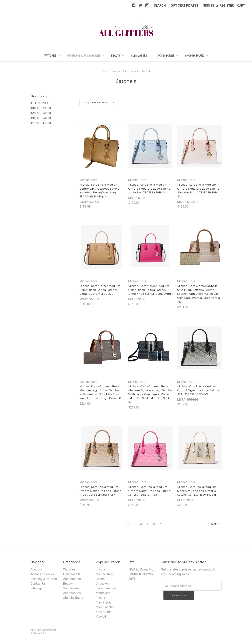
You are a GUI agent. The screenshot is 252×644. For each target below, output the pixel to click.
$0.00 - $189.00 (39, 103)
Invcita (100, 598)
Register (227, 5)
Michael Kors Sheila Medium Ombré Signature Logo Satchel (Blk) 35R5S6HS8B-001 (199, 390)
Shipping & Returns (44, 579)
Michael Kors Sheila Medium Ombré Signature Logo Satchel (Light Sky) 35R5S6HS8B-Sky (150, 189)
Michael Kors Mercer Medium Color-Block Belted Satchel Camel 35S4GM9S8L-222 (100, 290)
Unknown (102, 584)
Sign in (209, 5)
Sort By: (86, 102)
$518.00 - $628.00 (41, 123)
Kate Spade (104, 612)
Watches (52, 56)
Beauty (117, 56)
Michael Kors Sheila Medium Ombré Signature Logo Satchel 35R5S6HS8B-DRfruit (150, 491)
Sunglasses (141, 56)
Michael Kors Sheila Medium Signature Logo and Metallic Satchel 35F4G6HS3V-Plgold (197, 491)
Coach (100, 579)
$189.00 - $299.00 (41, 108)
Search (160, 5)
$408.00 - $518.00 (41, 118)
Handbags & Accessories (85, 56)
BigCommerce (49, 630)
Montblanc (103, 593)
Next (216, 524)
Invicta (100, 569)
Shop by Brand (196, 56)
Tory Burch (103, 602)
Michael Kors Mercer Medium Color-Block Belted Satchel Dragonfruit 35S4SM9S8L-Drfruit (150, 290)
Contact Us (38, 584)
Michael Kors (105, 574)
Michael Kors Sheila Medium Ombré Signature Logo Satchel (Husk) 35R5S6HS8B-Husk (101, 491)
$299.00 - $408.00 (41, 113)
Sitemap (36, 588)
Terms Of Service (43, 574)
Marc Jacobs (105, 607)
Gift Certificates (184, 5)
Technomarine (106, 588)
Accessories (168, 56)
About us (37, 569)
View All (101, 617)
